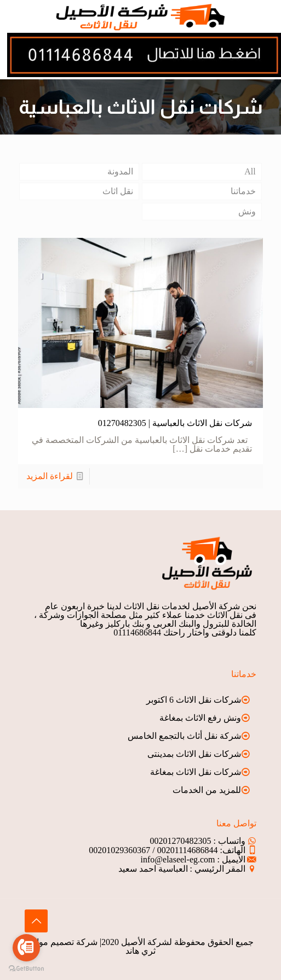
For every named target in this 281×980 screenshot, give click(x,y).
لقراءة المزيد (50, 476)
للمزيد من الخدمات (207, 790)
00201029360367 (119, 850)
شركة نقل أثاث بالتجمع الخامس (184, 736)
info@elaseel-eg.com (178, 859)
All (250, 171)
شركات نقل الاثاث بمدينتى (194, 754)
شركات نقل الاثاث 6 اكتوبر (194, 700)
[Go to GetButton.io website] (26, 969)
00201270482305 (181, 841)
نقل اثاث (118, 191)
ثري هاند (140, 951)
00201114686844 (188, 850)
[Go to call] (26, 948)
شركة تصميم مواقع (62, 942)
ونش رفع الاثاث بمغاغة (200, 718)
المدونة (120, 171)
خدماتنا (243, 191)
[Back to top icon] (36, 921)
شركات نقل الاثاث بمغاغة (196, 772)
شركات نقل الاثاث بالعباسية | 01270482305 (175, 423)
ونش (247, 211)
